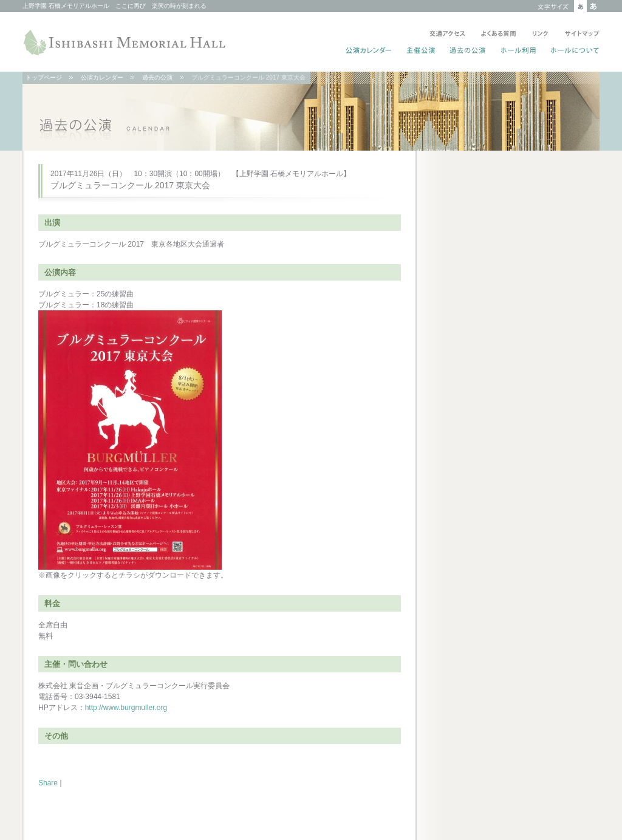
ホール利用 (518, 52)
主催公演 (421, 52)
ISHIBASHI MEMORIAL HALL (126, 43)
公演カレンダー (369, 52)
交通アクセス (447, 35)
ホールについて (572, 52)
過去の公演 (468, 52)
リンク (540, 35)
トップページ (44, 77)
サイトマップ (580, 35)
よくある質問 (499, 35)
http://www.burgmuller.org (126, 708)
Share (48, 783)
